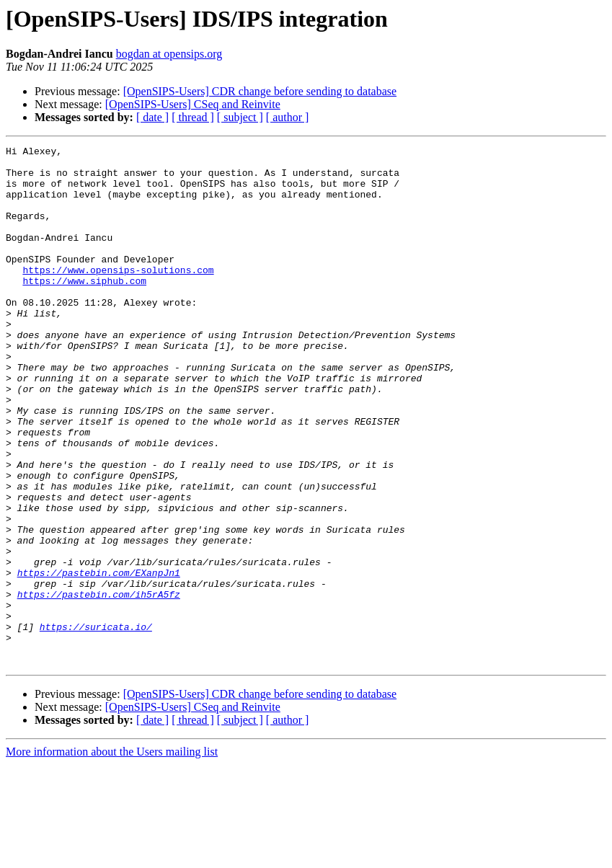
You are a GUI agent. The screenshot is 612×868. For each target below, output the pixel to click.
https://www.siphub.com (84, 309)
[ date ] (152, 117)
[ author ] (288, 117)
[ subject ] (240, 117)
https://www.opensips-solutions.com (118, 296)
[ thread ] (193, 117)
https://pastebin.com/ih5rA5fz (99, 685)
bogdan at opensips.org (169, 54)
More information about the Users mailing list (112, 855)
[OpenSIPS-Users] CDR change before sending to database (260, 91)
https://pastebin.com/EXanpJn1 (99, 659)
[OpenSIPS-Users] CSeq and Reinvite (193, 104)
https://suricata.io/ (96, 724)
